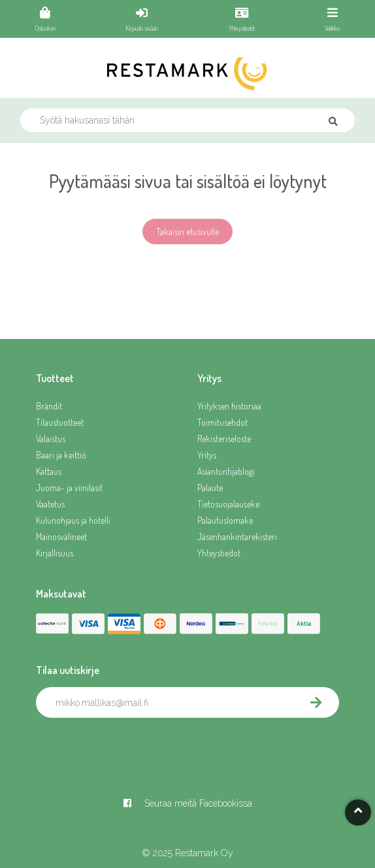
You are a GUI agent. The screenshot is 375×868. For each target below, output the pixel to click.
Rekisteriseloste (224, 439)
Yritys (207, 455)
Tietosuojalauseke (228, 504)
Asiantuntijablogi (226, 471)
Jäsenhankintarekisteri (237, 537)
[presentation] (135, 747)
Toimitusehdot (222, 422)
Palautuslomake (225, 520)
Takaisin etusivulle (187, 232)
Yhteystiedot (219, 553)
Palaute (210, 488)
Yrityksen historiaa (229, 406)
